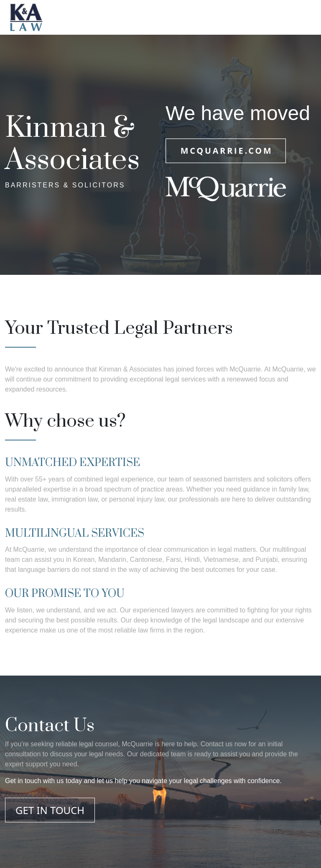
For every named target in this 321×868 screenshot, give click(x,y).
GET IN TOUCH (50, 810)
